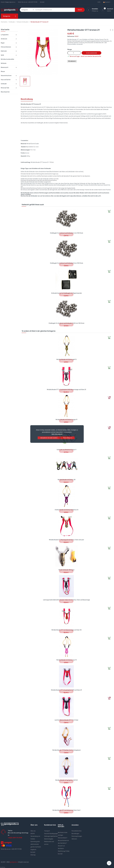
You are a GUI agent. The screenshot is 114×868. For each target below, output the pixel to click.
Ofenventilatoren (6, 47)
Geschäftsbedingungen (51, 834)
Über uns (33, 831)
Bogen (3, 43)
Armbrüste (4, 39)
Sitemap (33, 855)
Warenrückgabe (49, 839)
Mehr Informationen (57, 434)
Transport (47, 831)
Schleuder (4, 84)
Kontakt (42, 2)
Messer (3, 72)
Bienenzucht (5, 67)
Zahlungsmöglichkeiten (51, 836)
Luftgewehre (5, 35)
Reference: (71, 36)
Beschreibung (27, 99)
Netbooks (4, 63)
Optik (2, 55)
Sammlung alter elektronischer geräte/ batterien (36, 844)
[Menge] (74, 53)
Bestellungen (75, 834)
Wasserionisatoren (6, 76)
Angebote (33, 850)
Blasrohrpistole (5, 92)
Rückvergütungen (77, 836)
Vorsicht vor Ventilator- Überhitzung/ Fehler (64, 849)
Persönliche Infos (77, 831)
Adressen (74, 839)
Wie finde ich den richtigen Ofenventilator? (63, 835)
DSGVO (33, 834)
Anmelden (75, 825)
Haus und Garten (6, 80)
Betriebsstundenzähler (8, 59)
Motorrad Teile (5, 88)
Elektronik (4, 51)
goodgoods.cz (14, 862)
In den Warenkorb (91, 53)
